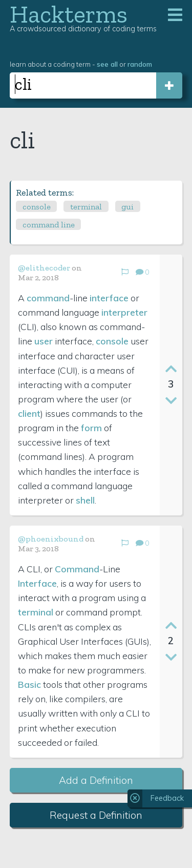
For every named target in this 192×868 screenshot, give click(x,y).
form (91, 428)
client (29, 413)
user (44, 341)
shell (85, 500)
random (140, 64)
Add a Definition (96, 780)
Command (77, 569)
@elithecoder (44, 268)
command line (49, 225)
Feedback (167, 798)
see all (107, 64)
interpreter (124, 312)
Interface (37, 583)
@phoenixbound (51, 539)
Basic (29, 684)
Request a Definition (96, 815)
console (37, 207)
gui (127, 207)
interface (109, 298)
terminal (86, 207)
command (48, 298)
